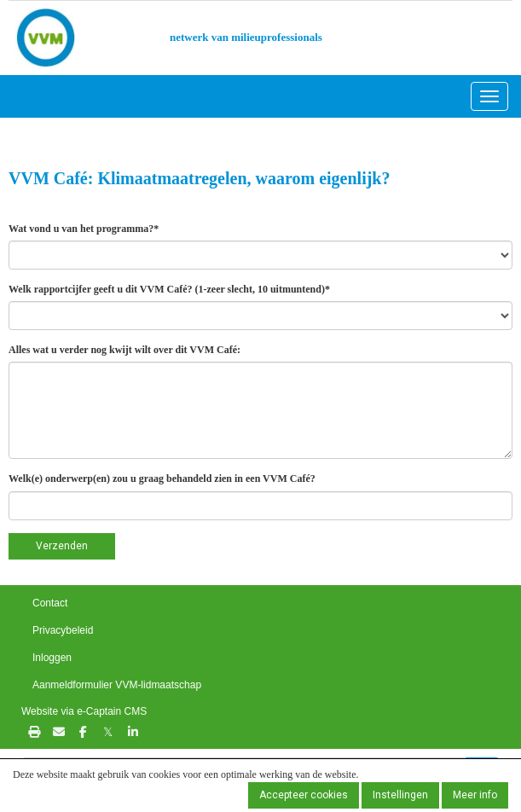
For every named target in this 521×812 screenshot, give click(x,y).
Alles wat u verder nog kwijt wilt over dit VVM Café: (124, 350)
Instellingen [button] (400, 795)
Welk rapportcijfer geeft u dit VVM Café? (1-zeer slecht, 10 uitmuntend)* (169, 289)
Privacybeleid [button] (63, 630)
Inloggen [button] (52, 658)
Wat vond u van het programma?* (84, 229)
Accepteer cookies (304, 795)
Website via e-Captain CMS (84, 711)
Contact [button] (50, 603)
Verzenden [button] (62, 546)
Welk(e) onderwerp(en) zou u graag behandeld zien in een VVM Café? (162, 478)
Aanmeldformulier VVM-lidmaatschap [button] (117, 685)
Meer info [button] (475, 795)
